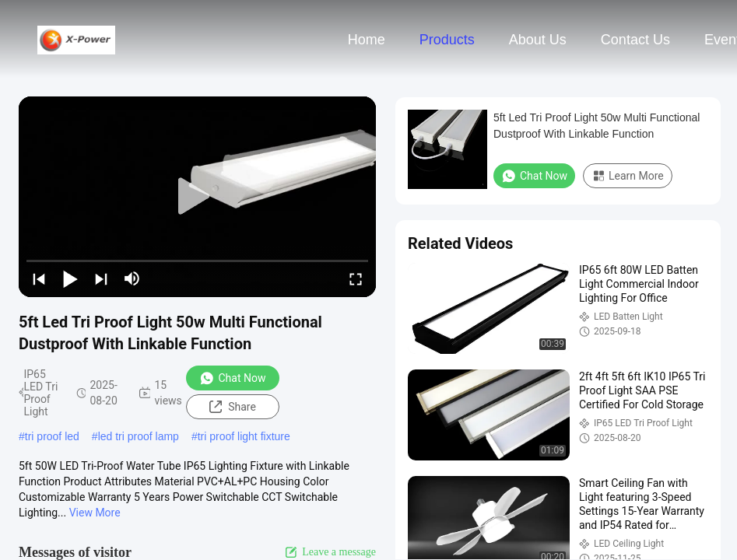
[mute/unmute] (132, 278)
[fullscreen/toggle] (356, 278)
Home (367, 40)
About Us (538, 40)
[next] (101, 278)
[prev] (39, 278)
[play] (198, 197)
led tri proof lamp (139, 436)
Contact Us (635, 40)
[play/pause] (70, 278)
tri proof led (52, 436)
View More (95, 513)
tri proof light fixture (244, 436)
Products (447, 40)
